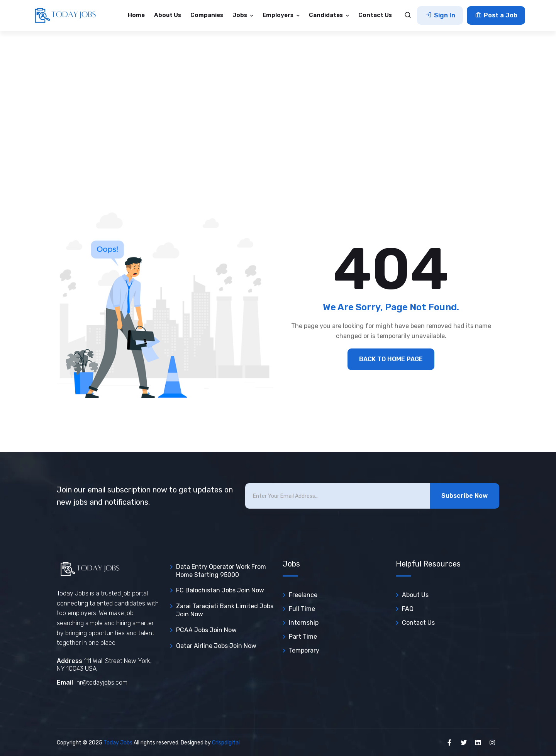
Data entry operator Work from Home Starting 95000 (221, 571)
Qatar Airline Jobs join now (216, 646)
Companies (207, 15)
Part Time (303, 637)
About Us (168, 15)
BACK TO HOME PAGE (391, 359)
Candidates (326, 15)
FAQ (408, 609)
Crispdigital (226, 743)
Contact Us (375, 15)
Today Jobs (118, 743)
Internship (304, 623)
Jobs (240, 15)
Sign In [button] (440, 15)
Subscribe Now (464, 496)
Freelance (303, 595)
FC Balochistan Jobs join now (220, 590)
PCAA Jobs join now (206, 630)
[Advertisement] (278, 89)
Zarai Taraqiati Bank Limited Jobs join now (225, 610)
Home (136, 15)
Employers (279, 15)
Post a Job (496, 15)
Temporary (304, 650)
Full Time (302, 609)
